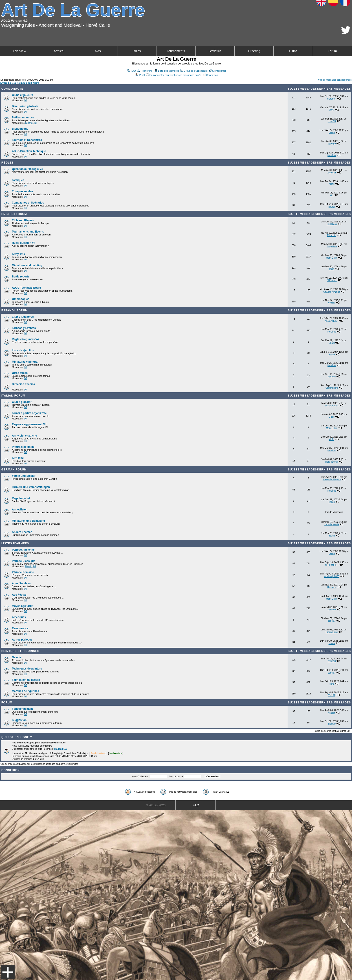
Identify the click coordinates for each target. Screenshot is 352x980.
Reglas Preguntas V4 (25, 339)
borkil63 (332, 621)
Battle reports (21, 277)
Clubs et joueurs (22, 95)
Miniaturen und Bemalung (28, 521)
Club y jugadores (23, 317)
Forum (332, 51)
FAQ (132, 71)
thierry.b (332, 724)
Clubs (293, 51)
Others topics (21, 299)
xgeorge (332, 144)
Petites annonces (23, 118)
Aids (98, 51)
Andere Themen (22, 532)
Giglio (332, 417)
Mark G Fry (332, 258)
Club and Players (23, 220)
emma (332, 643)
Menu (8, 972)
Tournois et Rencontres (27, 140)
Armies (59, 51)
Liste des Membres (167, 71)
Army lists (18, 254)
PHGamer (332, 280)
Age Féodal (19, 595)
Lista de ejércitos (23, 350)
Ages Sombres (21, 583)
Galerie (16, 657)
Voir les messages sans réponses (335, 80)
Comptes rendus (23, 191)
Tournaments (176, 51)
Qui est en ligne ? (17, 737)
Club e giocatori (22, 402)
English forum (14, 214)
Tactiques (18, 180)
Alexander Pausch (332, 480)
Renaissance (20, 628)
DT (25, 101)
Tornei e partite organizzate (29, 413)
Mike (332, 269)
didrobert (332, 99)
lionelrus (332, 155)
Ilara (332, 684)
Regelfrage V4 (21, 498)
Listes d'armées (15, 543)
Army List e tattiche (24, 436)
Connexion (210, 75)
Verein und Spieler (24, 476)
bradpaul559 (61, 749)
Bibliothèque (20, 129)
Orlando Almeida (332, 292)
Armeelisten (20, 510)
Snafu (332, 343)
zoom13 (332, 121)
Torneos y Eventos (24, 328)
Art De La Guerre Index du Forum (20, 83)
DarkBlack (332, 224)
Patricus (332, 377)
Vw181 (332, 695)
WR (332, 195)
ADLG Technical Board (26, 288)
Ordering (254, 51)
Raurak (332, 207)
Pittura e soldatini (23, 447)
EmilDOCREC (332, 406)
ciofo (332, 439)
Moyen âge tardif (23, 606)
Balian (332, 502)
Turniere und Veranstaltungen (31, 487)
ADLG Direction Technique (29, 151)
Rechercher (145, 71)
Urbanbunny (332, 632)
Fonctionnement (22, 709)
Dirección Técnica (23, 384)
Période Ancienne (23, 550)
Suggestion (19, 720)
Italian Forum (13, 396)
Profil (140, 75)
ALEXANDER (332, 321)
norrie (332, 184)
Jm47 (332, 110)
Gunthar (29, 123)
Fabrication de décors (26, 680)
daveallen (332, 173)
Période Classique (24, 561)
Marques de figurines (25, 691)
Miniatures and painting (27, 265)
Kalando (332, 610)
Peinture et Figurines (20, 651)
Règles (8, 163)
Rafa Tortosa (332, 462)
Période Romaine (23, 572)
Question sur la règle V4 (27, 169)
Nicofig (29, 566)
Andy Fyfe (332, 247)
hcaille (332, 355)
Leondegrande (332, 524)
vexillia (332, 303)
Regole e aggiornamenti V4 (29, 424)
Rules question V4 (24, 243)
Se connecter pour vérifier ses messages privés (174, 75)
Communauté (12, 89)
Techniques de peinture (27, 669)
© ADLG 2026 (156, 805)
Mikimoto (332, 235)
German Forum (14, 470)
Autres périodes (22, 640)
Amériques (19, 617)
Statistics (215, 51)
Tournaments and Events (28, 232)
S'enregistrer (217, 71)
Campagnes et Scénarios (28, 203)
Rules (137, 51)
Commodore (332, 388)
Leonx (332, 133)
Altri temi (18, 458)
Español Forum (14, 310)
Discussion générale (25, 106)
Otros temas (20, 373)
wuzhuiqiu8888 (332, 576)
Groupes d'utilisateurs (194, 71)
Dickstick (332, 587)
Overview (19, 51)
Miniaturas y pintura (25, 362)
